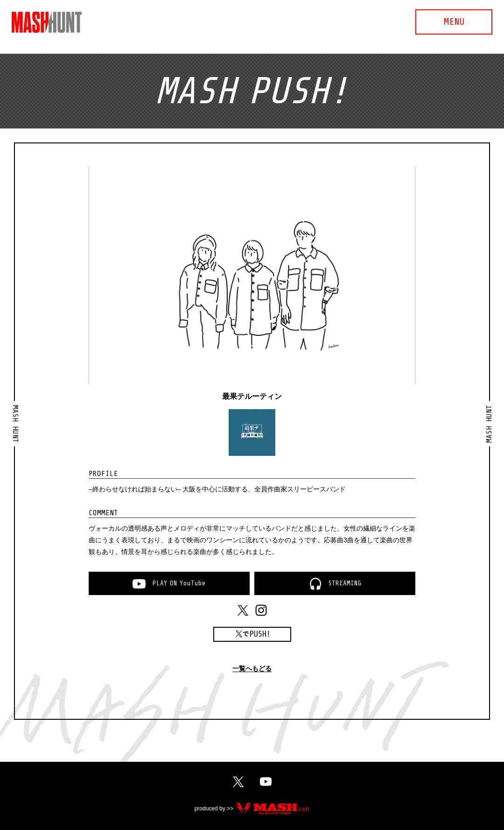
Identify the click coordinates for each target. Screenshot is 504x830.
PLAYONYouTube (179, 583)
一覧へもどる (252, 669)
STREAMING (345, 583)
